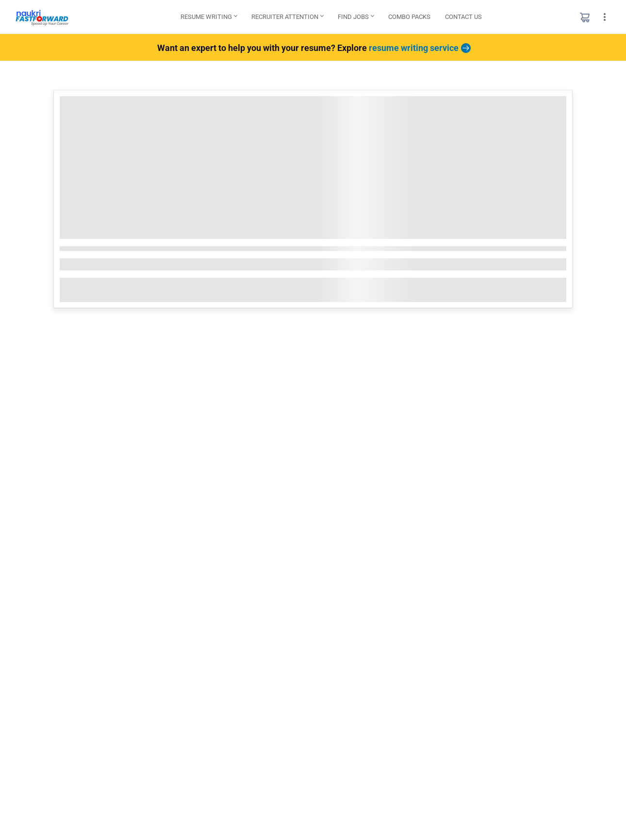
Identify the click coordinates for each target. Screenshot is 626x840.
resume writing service (419, 48)
